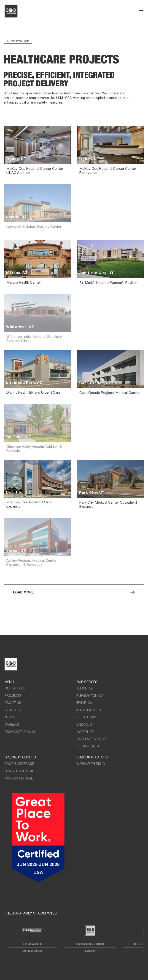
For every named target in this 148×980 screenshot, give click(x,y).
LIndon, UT (85, 725)
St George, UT (89, 747)
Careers (12, 725)
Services (12, 710)
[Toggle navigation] (141, 11)
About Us (13, 703)
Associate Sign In (20, 732)
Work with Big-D (91, 764)
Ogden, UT (85, 732)
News (9, 718)
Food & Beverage (19, 764)
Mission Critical (19, 779)
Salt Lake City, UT (91, 739)
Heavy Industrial (19, 771)
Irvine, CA (84, 703)
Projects (13, 696)
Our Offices (15, 689)
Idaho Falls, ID (89, 710)
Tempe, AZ (85, 689)
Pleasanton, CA (90, 696)
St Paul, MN (86, 718)
